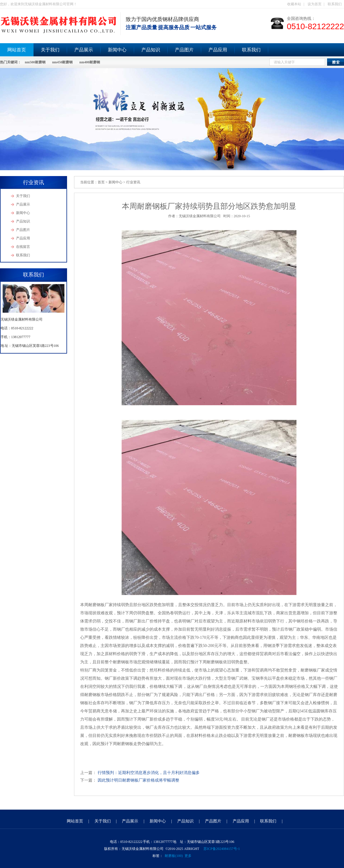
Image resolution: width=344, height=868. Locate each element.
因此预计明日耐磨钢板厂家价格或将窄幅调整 (138, 780)
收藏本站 (294, 4)
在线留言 (23, 247)
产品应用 (218, 50)
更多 (188, 856)
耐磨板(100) (174, 856)
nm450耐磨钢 (63, 62)
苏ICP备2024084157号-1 (222, 849)
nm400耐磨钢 (90, 62)
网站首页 (75, 821)
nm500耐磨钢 (35, 62)
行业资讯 (133, 182)
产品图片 (184, 50)
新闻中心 (117, 50)
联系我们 (335, 4)
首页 (101, 182)
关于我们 (50, 50)
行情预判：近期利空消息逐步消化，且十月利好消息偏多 (149, 773)
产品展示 (84, 50)
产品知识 (151, 50)
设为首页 (315, 4)
